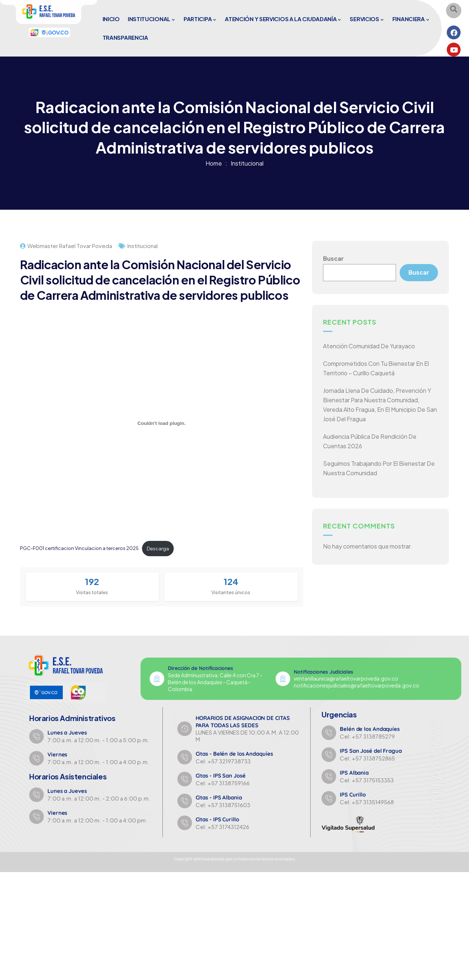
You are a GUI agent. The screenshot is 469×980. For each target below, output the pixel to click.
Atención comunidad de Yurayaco (369, 346)
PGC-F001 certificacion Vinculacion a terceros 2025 (79, 549)
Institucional (247, 163)
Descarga (158, 549)
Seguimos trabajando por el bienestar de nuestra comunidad (379, 468)
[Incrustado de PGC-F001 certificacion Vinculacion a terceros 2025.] (162, 423)
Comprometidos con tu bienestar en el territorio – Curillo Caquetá (376, 369)
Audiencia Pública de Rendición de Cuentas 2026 (370, 441)
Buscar (333, 258)
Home (214, 163)
